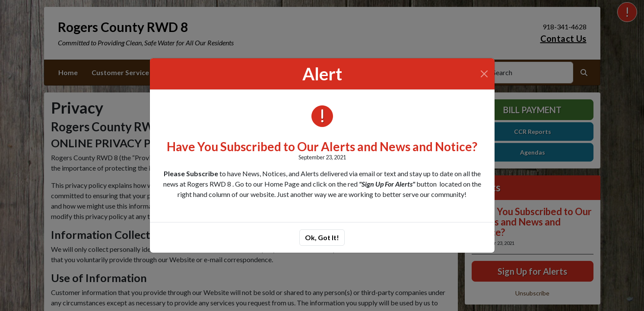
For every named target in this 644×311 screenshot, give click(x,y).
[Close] (484, 74)
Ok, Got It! (322, 237)
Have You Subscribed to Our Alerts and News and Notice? (322, 146)
